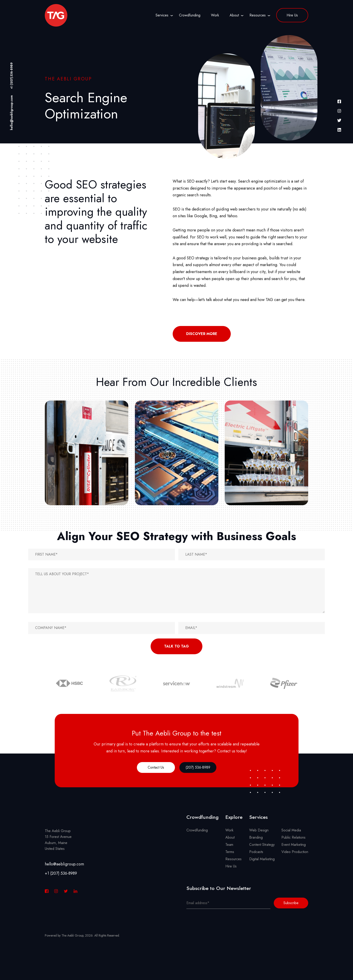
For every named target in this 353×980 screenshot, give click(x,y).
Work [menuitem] (215, 15)
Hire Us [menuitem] (292, 15)
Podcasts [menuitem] (256, 852)
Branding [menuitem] (256, 837)
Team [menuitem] (229, 845)
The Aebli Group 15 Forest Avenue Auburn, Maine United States (58, 840)
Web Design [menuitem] (259, 830)
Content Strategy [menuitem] (262, 845)
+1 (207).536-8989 (12, 76)
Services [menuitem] (162, 15)
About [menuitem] (234, 15)
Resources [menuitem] (258, 15)
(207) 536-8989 (198, 767)
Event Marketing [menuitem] (294, 845)
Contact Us (156, 767)
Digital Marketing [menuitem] (262, 859)
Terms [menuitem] (230, 852)
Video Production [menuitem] (295, 852)
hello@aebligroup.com (12, 113)
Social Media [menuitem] (291, 830)
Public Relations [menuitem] (293, 837)
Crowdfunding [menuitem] (190, 15)
